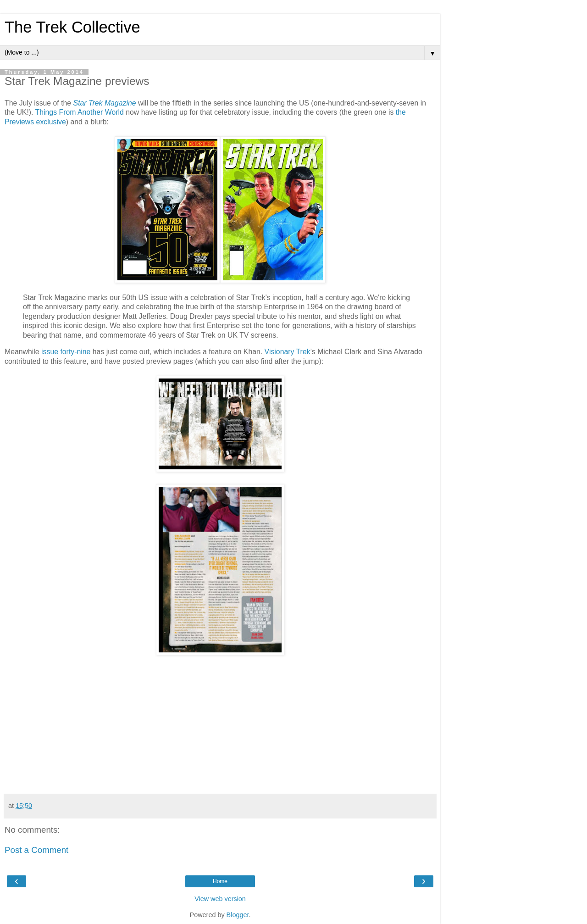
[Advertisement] (289, 725)
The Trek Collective (72, 27)
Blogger (238, 915)
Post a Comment (36, 850)
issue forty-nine (66, 352)
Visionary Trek (288, 352)
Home (220, 881)
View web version (220, 899)
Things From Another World (80, 112)
